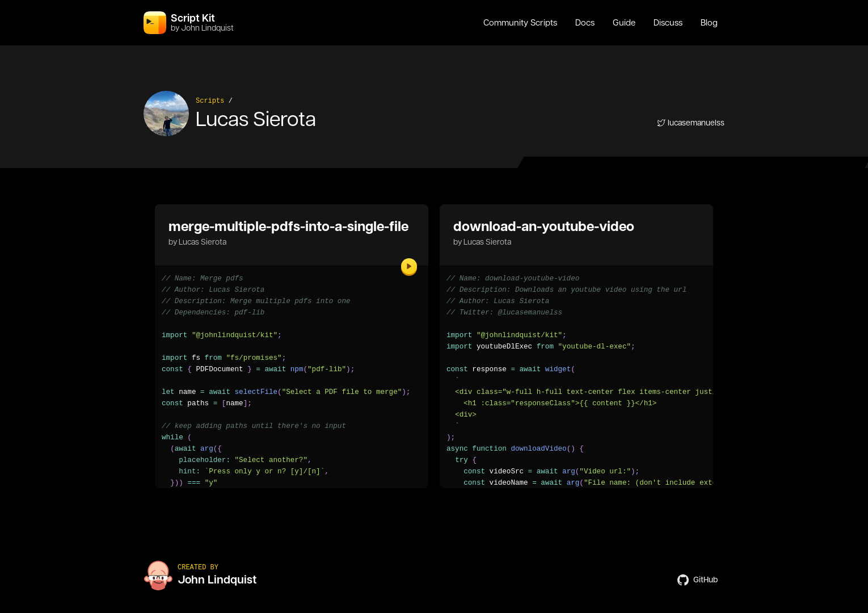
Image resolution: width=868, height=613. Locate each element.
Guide (624, 23)
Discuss (668, 23)
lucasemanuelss (691, 123)
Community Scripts (520, 23)
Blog (709, 23)
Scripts (210, 101)
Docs (585, 23)
